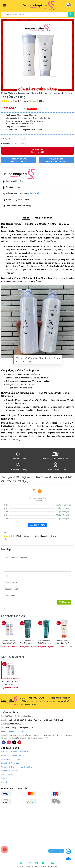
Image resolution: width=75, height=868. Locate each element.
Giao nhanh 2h (7, 774)
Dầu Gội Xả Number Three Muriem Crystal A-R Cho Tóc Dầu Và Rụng (10, 683)
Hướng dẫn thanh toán (10, 759)
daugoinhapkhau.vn (16, 732)
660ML (22, 144)
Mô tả (26, 218)
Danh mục (30, 864)
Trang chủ (21, 864)
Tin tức (4, 778)
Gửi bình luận (64, 602)
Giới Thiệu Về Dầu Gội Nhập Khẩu (15, 752)
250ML (15, 144)
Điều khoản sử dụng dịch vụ (12, 756)
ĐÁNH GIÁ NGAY (38, 525)
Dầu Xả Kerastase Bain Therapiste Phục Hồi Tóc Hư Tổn (28, 642)
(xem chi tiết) (35, 193)
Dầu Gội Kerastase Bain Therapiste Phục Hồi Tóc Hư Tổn (47, 642)
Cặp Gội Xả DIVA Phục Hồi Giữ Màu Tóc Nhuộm (10, 642)
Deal (36, 864)
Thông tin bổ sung (43, 218)
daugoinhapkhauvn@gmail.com (20, 728)
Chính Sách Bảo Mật (10, 771)
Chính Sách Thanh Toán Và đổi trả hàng (17, 767)
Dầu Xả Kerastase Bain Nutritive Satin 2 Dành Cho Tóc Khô (65, 642)
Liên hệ (4, 782)
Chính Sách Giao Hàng (10, 763)
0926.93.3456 (16, 724)
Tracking (43, 864)
